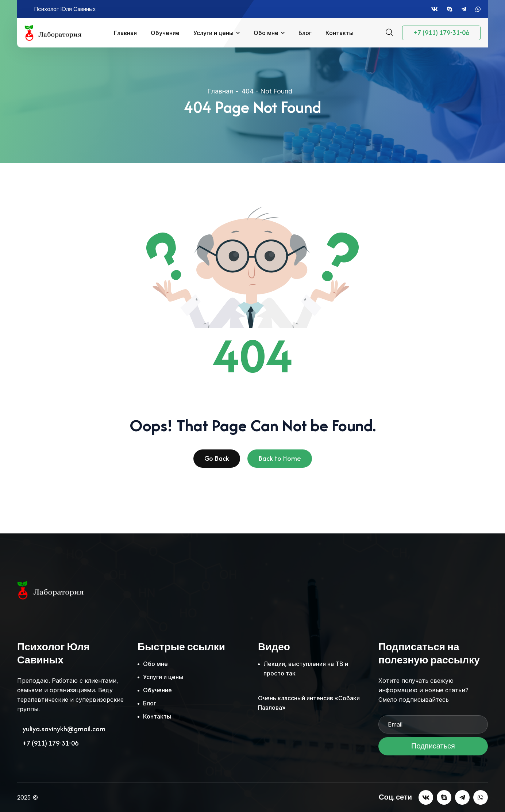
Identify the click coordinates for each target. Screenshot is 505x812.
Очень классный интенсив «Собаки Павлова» (309, 703)
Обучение (165, 33)
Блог (305, 33)
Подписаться (433, 748)
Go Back (217, 461)
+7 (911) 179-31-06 (441, 33)
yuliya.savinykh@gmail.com (64, 729)
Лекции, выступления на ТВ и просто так (306, 669)
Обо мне (266, 33)
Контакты (340, 33)
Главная (125, 33)
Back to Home (280, 461)
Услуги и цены (213, 33)
